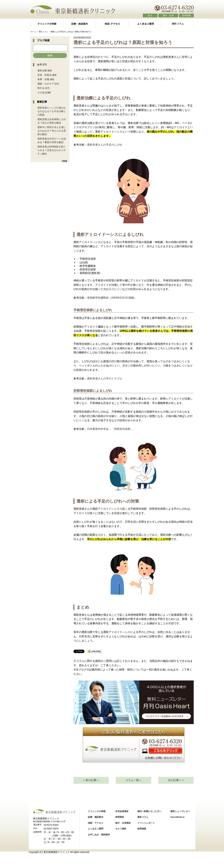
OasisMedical (177, 817)
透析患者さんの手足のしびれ (105, 145)
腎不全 (41, 88)
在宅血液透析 (122, 811)
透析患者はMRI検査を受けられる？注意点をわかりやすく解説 (52, 150)
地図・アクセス (112, 24)
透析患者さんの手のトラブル (105, 379)
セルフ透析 (121, 829)
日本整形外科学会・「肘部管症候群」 (110, 429)
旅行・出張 (168, 15)
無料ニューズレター (180, 811)
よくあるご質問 (145, 24)
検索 (50, 55)
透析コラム (177, 24)
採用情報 (186, 15)
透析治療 (42, 71)
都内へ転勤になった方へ (149, 811)
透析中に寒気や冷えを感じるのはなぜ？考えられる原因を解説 (52, 131)
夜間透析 (120, 817)
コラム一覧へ (133, 780)
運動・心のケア (46, 84)
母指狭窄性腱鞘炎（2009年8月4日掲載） (112, 298)
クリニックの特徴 (47, 24)
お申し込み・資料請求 (99, 835)
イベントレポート (146, 823)
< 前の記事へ (91, 780)
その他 (41, 92)
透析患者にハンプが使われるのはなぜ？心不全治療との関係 (52, 111)
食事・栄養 (43, 79)
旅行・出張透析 (123, 823)
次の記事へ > (176, 780)
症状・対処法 (45, 75)
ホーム (33, 32)
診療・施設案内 (79, 24)
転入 (150, 15)
